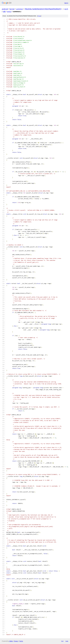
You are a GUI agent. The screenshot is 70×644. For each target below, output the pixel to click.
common (19, 9)
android (5, 9)
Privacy (16, 641)
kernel (12, 9)
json (67, 641)
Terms (21, 641)
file (39, 16)
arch (66, 9)
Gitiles (11, 641)
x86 (4, 11)
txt (62, 641)
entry (9, 11)
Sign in (66, 3)
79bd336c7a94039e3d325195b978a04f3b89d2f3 (43, 9)
